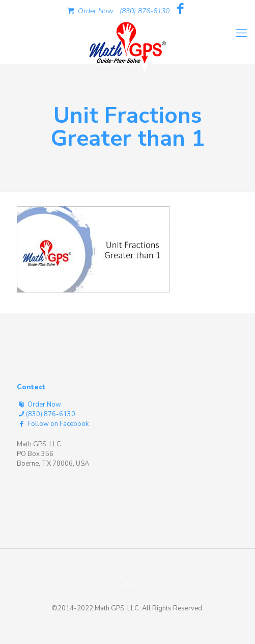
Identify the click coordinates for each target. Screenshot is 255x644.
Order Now (90, 11)
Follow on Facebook (53, 424)
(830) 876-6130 (145, 11)
